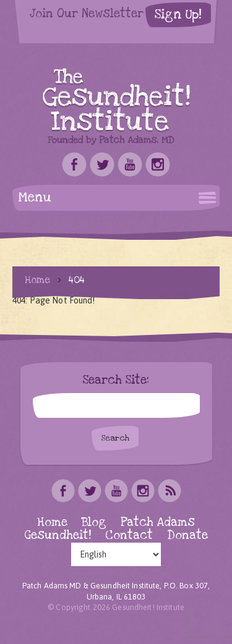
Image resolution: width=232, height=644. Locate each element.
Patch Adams (158, 523)
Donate (187, 536)
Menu (35, 197)
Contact (129, 536)
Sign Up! (178, 15)
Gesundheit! (58, 536)
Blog (94, 523)
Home (37, 280)
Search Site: (116, 381)
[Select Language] (116, 554)
